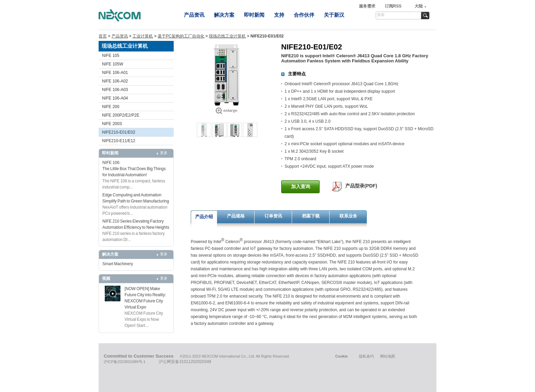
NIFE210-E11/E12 (119, 141)
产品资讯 (194, 15)
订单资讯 (273, 216)
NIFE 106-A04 (115, 98)
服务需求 (368, 6)
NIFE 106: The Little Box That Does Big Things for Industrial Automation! (134, 169)
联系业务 (348, 216)
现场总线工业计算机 (227, 36)
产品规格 (236, 216)
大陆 (419, 6)
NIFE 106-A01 (115, 73)
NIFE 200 (111, 107)
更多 (164, 153)
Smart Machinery (118, 264)
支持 (279, 15)
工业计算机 (143, 36)
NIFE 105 (111, 56)
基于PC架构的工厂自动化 (181, 36)
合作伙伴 (304, 15)
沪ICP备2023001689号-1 (125, 362)
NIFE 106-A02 (115, 81)
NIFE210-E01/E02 (119, 132)
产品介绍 (204, 217)
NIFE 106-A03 (115, 90)
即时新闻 (254, 15)
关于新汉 (334, 15)
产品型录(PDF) (361, 186)
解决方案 (224, 15)
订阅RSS (393, 6)
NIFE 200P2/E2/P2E (121, 115)
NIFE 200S (112, 124)
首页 (103, 36)
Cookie (341, 356)
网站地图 (388, 356)
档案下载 (311, 216)
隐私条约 (366, 356)
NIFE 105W (113, 64)
